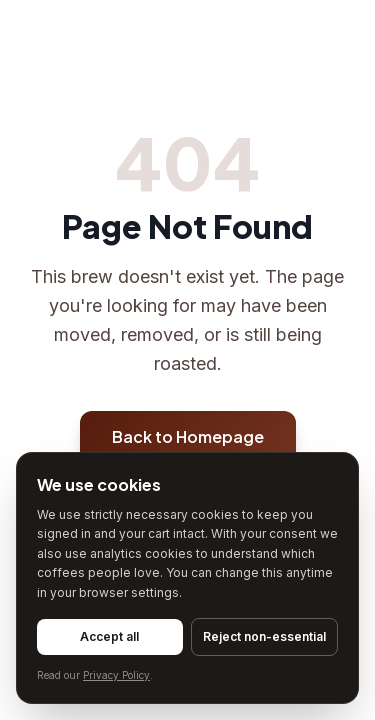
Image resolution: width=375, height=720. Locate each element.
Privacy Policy (116, 675)
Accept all (109, 636)
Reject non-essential (264, 636)
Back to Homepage (188, 436)
